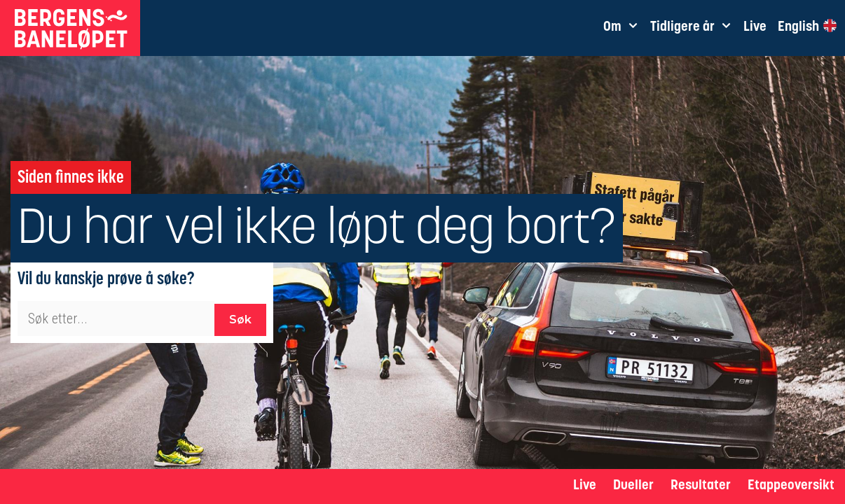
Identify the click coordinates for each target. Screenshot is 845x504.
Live (585, 486)
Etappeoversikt (791, 486)
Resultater (701, 486)
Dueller (633, 486)
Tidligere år (694, 28)
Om (624, 28)
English (807, 27)
